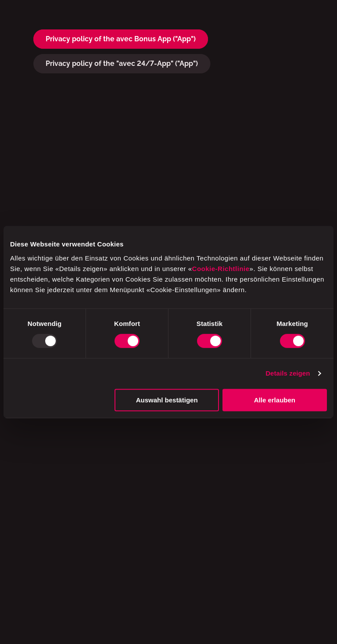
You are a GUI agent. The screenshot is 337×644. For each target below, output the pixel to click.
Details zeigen (288, 373)
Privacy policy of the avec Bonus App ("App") (121, 39)
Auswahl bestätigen (167, 400)
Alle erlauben (275, 400)
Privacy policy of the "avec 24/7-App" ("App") (122, 63)
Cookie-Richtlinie (221, 269)
